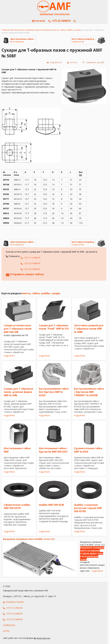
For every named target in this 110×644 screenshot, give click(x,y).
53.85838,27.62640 (15, 602)
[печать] (72, 62)
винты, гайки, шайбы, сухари (67, 30)
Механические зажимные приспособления (31, 30)
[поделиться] (54, 62)
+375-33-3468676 (59, 21)
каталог (39, 21)
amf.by (6, 631)
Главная (5, 30)
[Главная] (54, 8)
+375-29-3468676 (31, 269)
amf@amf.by (9, 625)
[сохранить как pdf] (93, 62)
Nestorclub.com (43, 638)
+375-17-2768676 (31, 258)
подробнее (9, 356)
